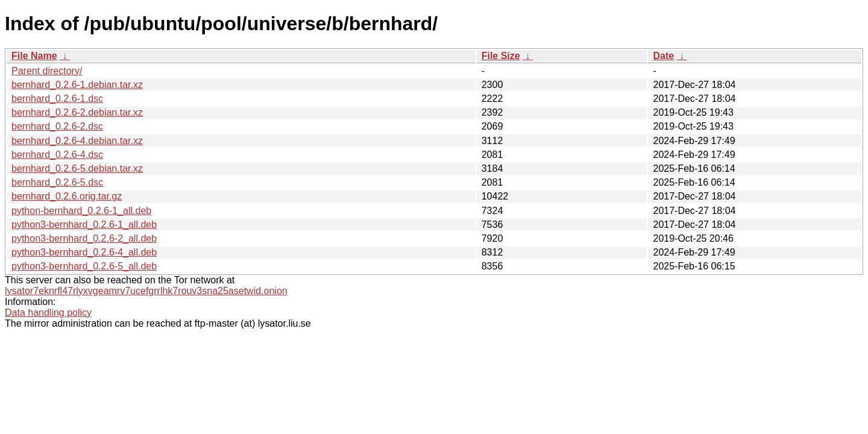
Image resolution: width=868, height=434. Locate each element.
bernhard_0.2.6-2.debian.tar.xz (77, 112)
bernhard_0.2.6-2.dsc (57, 126)
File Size (501, 56)
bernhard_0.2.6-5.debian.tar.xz (77, 168)
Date (663, 56)
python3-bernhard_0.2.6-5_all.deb (84, 266)
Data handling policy (48, 313)
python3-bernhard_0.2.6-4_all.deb (84, 252)
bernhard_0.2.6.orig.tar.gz (67, 196)
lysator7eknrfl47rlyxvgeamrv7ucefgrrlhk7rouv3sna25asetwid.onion (146, 291)
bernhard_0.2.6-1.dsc (57, 99)
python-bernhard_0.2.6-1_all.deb (81, 211)
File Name (34, 56)
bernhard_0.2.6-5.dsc (57, 182)
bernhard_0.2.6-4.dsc (57, 155)
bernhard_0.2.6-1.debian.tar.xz (77, 85)
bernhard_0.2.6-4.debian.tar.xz (77, 141)
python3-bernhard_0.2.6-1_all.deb (84, 225)
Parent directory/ (47, 71)
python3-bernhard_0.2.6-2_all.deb (84, 238)
